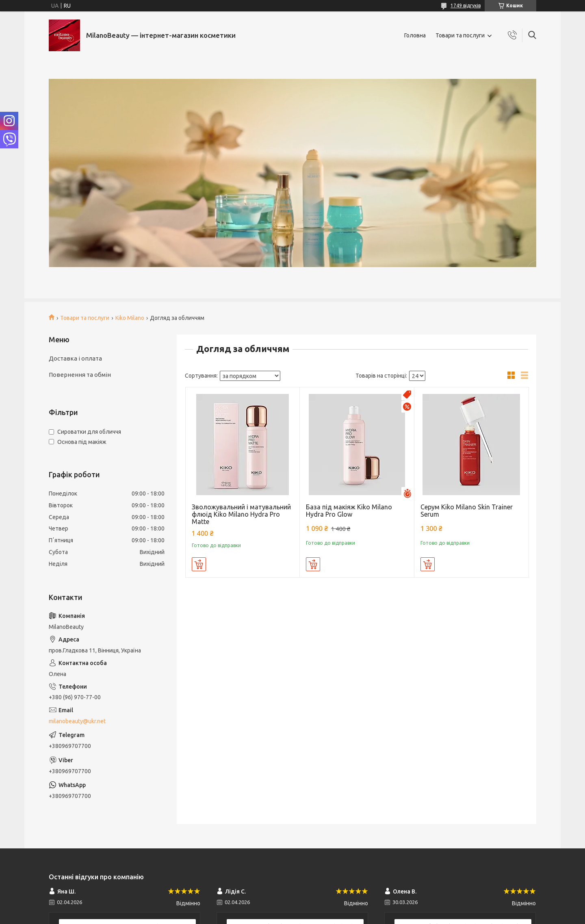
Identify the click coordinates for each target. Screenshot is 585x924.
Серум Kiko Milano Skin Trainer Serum (467, 511)
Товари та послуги (460, 35)
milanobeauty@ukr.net (77, 721)
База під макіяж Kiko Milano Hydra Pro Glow (349, 511)
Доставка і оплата (75, 358)
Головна (415, 35)
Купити (199, 564)
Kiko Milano (130, 318)
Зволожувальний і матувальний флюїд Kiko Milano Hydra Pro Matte (241, 514)
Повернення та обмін (80, 375)
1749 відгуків (466, 5)
